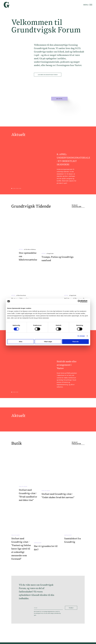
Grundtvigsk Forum (82, 619)
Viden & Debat (16, 623)
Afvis (21, 342)
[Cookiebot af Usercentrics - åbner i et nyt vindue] (81, 301)
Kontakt (60, 641)
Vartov (81, 623)
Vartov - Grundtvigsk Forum (82, 628)
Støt (72, 641)
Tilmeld (71, 497)
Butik (11, 631)
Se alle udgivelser (76, 196)
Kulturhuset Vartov (18, 627)
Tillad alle (75, 342)
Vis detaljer (81, 336)
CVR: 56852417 (62, 625)
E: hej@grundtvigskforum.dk (66, 618)
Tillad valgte (48, 342)
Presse (66, 641)
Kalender (13, 619)
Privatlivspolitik (80, 641)
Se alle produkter (76, 373)
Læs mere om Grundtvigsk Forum (48, 75)
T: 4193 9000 (61, 621)
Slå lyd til (59, 99)
